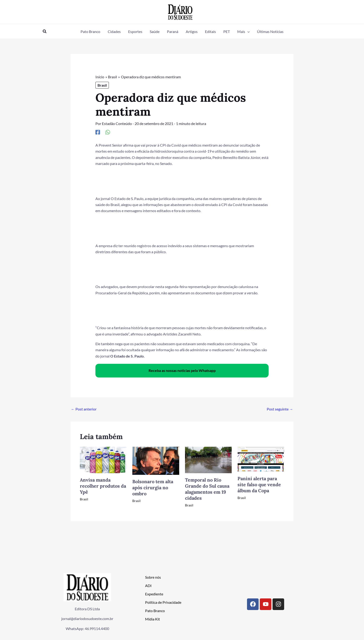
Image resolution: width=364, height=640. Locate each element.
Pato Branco (155, 611)
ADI (148, 586)
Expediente (154, 594)
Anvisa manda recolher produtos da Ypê (103, 486)
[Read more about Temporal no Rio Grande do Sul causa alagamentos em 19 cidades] (208, 459)
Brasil (102, 85)
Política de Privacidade (163, 602)
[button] (45, 31)
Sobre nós (153, 577)
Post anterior (84, 409)
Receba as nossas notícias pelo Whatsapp (182, 370)
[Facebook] (98, 132)
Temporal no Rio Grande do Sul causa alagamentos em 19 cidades (207, 489)
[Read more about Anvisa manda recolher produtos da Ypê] (103, 459)
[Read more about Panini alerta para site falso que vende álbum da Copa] (261, 459)
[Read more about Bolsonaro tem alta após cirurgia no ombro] (156, 460)
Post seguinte (280, 409)
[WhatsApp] (108, 132)
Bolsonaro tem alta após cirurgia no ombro (153, 487)
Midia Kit (153, 619)
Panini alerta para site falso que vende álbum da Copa (259, 484)
